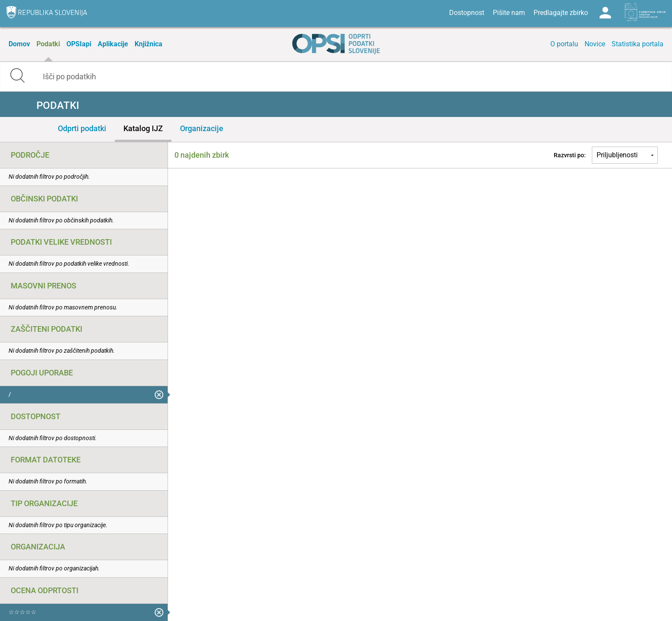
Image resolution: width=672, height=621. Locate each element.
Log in (605, 13)
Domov (19, 44)
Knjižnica (148, 44)
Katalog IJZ (143, 128)
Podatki (48, 44)
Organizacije (202, 128)
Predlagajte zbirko (561, 13)
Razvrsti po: (570, 155)
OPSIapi (79, 44)
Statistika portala (637, 44)
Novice (595, 44)
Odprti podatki (82, 128)
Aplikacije (113, 44)
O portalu (564, 44)
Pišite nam (509, 13)
